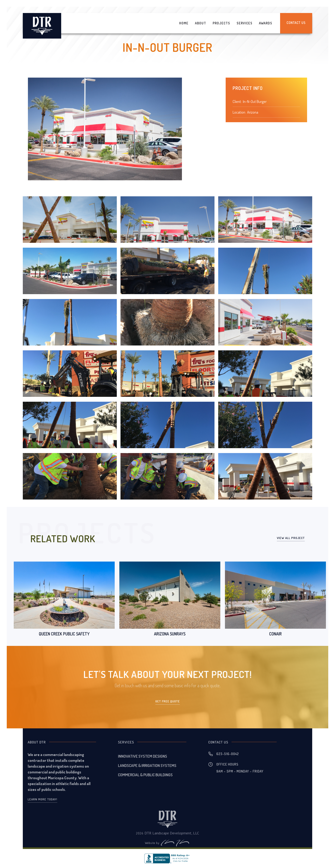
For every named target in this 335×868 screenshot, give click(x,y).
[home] (42, 26)
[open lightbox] (70, 220)
